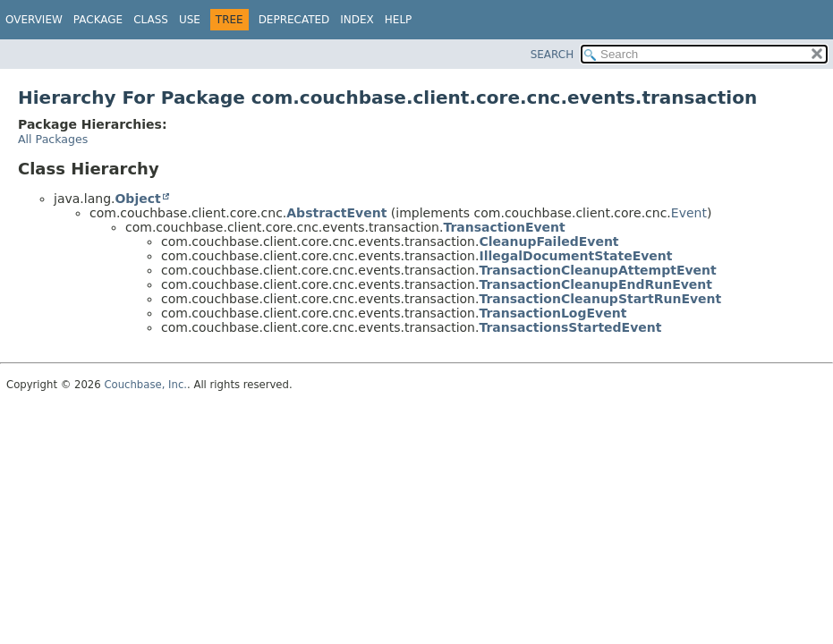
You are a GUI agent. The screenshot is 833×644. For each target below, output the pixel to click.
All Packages (53, 139)
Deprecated (294, 20)
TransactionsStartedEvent (570, 327)
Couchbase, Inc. (145, 385)
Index (357, 20)
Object (137, 199)
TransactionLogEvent (552, 313)
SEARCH (552, 55)
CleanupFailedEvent (548, 241)
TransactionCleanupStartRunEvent (600, 299)
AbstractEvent (336, 213)
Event (689, 213)
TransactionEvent (504, 227)
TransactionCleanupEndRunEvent (595, 284)
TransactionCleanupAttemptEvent (597, 270)
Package (98, 20)
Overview (34, 20)
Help (399, 20)
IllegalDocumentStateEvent (575, 256)
